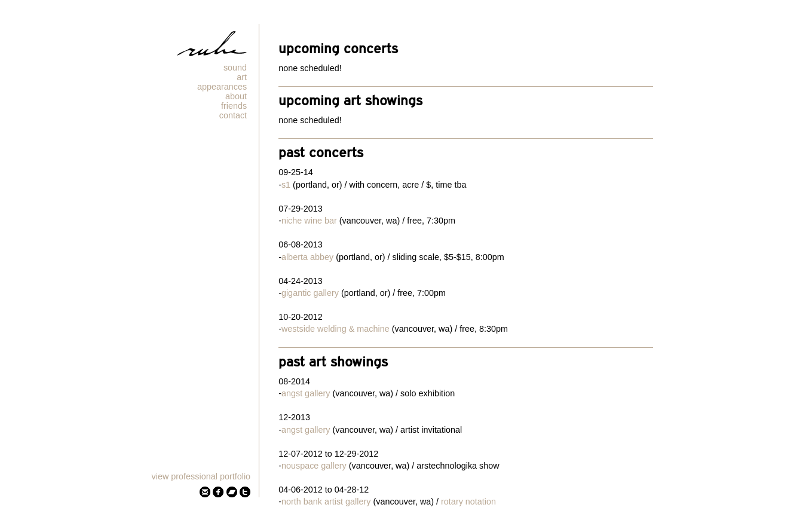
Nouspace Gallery (314, 466)
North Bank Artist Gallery (326, 502)
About (236, 96)
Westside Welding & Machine (335, 329)
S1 (286, 185)
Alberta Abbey (307, 257)
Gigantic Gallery (310, 293)
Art (242, 77)
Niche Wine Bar (309, 221)
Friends (234, 106)
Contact (233, 115)
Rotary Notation (468, 502)
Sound (235, 68)
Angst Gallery (306, 393)
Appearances (222, 87)
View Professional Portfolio (201, 476)
